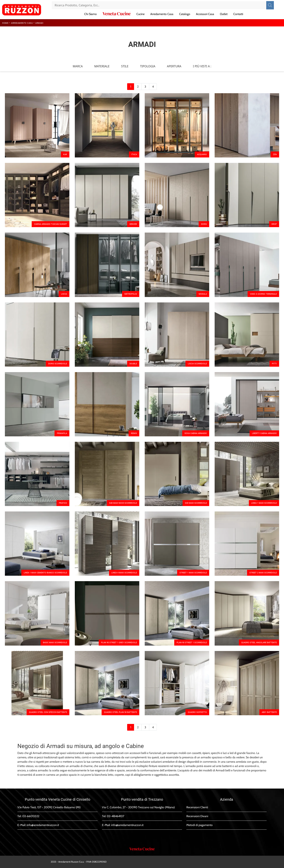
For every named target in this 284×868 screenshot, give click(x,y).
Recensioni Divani (197, 816)
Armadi (39, 23)
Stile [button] (125, 66)
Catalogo (185, 14)
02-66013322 (31, 816)
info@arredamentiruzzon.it (43, 825)
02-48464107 (116, 816)
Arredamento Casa (162, 14)
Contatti (238, 14)
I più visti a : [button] (202, 66)
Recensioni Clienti (197, 807)
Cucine (140, 14)
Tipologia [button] (148, 66)
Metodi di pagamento (200, 825)
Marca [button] (78, 66)
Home (5, 23)
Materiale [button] (102, 66)
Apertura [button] (174, 66)
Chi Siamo (90, 14)
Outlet (224, 14)
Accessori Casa (205, 14)
